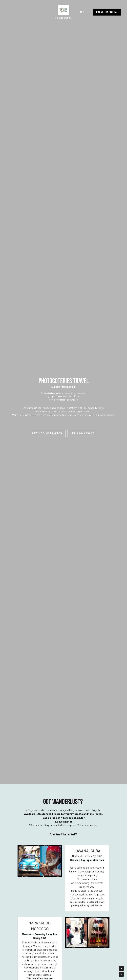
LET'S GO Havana (83, 433)
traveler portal (108, 5)
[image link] (63, 3)
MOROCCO (40, 932)
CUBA (95, 854)
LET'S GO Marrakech (47, 433)
